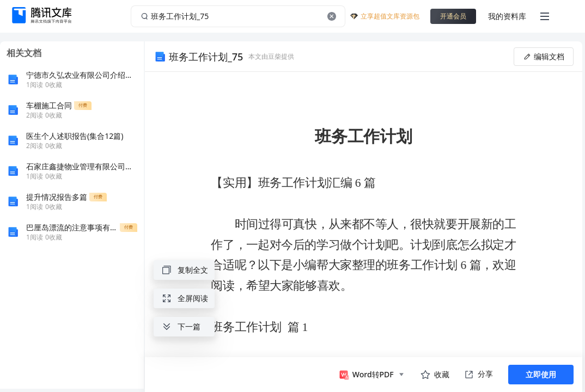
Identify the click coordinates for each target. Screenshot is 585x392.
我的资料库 (507, 16)
